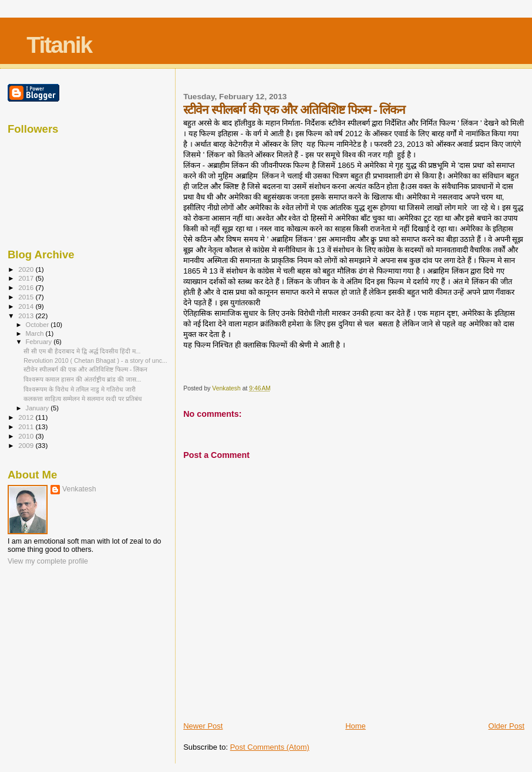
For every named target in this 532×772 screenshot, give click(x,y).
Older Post (506, 726)
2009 (27, 445)
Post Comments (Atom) (270, 747)
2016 (27, 287)
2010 (27, 436)
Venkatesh (79, 489)
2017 (27, 278)
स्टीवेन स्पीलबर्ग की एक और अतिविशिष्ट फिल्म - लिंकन (85, 369)
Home (356, 726)
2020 (27, 269)
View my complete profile (48, 561)
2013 (27, 316)
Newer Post (203, 726)
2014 (27, 306)
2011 (27, 427)
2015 (27, 297)
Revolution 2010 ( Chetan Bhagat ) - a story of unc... (95, 360)
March (36, 333)
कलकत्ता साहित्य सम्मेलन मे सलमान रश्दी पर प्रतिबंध (83, 399)
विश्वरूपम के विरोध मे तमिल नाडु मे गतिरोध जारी (80, 389)
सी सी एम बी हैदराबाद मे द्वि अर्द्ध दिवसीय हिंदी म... (82, 351)
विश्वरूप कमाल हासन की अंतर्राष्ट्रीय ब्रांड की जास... (82, 379)
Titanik (59, 45)
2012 (27, 417)
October (38, 325)
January (38, 408)
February (40, 342)
